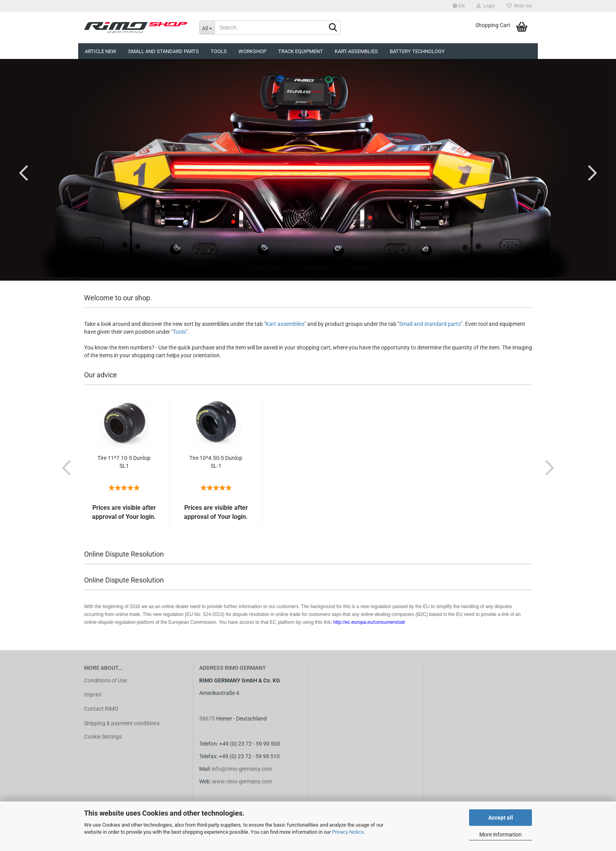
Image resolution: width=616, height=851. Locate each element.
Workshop (252, 51)
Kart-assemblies (356, 51)
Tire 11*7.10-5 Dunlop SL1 (124, 462)
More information (500, 834)
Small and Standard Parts (163, 51)
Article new (101, 51)
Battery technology (417, 51)
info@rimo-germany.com (242, 769)
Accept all (501, 818)
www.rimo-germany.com (242, 781)
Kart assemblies (285, 324)
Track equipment (301, 51)
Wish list (519, 6)
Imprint (93, 695)
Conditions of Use (105, 680)
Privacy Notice (348, 832)
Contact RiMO (101, 709)
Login (486, 6)
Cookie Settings (103, 737)
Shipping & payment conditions (122, 723)
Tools (219, 51)
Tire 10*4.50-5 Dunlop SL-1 (216, 462)
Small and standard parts (430, 324)
